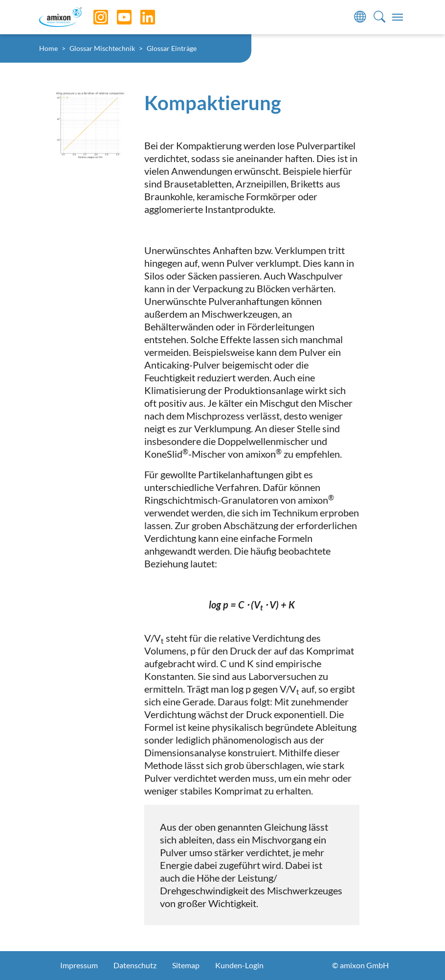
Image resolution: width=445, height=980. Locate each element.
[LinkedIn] (140, 17)
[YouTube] (117, 17)
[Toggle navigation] (398, 17)
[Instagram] (93, 17)
